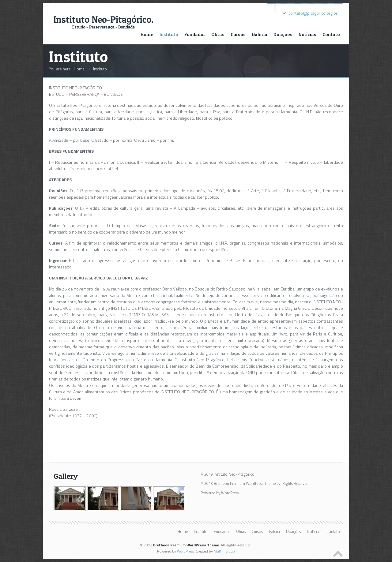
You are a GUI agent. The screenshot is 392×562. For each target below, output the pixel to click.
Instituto (169, 34)
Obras (218, 34)
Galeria (260, 34)
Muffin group (224, 551)
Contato (331, 34)
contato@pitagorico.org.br (313, 13)
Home (147, 34)
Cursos (238, 34)
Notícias (307, 34)
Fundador (195, 34)
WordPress (185, 551)
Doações (283, 34)
